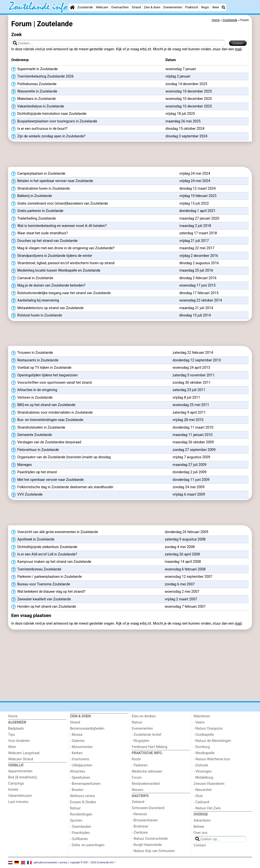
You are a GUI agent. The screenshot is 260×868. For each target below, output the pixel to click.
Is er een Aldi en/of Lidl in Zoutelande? (44, 554)
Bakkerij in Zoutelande (32, 196)
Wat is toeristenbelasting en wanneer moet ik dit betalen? (59, 226)
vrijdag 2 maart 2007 (181, 599)
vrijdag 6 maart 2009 (189, 494)
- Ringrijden (141, 741)
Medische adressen (147, 771)
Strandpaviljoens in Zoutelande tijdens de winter (52, 256)
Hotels (13, 790)
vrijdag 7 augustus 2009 (191, 457)
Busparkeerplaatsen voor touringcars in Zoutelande (54, 121)
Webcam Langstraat (24, 753)
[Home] (72, 7)
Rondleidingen (81, 814)
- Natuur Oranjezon (208, 729)
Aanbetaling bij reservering (35, 301)
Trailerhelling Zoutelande (34, 219)
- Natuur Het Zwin (207, 808)
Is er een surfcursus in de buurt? (39, 129)
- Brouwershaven (145, 820)
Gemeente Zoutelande (32, 435)
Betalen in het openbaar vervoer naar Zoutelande (52, 181)
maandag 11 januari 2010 (192, 435)
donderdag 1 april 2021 (198, 211)
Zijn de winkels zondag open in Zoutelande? (48, 136)
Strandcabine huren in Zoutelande (41, 189)
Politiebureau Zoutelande (34, 84)
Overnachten (120, 7)
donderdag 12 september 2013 (197, 360)
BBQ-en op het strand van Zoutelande (43, 405)
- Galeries (77, 741)
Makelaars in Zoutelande (34, 99)
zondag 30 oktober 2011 (192, 383)
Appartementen (20, 771)
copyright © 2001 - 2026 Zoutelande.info (92, 862)
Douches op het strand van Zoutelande (44, 241)
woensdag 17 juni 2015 (198, 285)
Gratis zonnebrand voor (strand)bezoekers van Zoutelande (60, 204)
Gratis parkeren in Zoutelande (37, 211)
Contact (200, 845)
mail (238, 49)
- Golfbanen (79, 839)
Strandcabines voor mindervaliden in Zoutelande (52, 413)
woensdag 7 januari (181, 69)
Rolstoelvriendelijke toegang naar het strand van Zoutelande (61, 293)
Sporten (76, 821)
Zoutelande (85, 7)
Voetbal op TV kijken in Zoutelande (41, 368)
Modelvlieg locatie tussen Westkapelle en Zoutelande (56, 271)
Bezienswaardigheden (87, 729)
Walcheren (202, 716)
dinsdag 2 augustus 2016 (199, 263)
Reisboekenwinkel (146, 784)
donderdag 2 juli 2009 (189, 472)
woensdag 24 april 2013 (191, 368)
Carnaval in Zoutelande (32, 278)
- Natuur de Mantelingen (212, 741)
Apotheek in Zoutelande (33, 539)
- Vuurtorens (79, 759)
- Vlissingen (203, 771)
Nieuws (138, 790)
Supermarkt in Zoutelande (35, 69)
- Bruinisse (140, 826)
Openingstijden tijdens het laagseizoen (44, 375)
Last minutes (18, 802)
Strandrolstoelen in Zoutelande (38, 428)
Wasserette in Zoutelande (34, 92)
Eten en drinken (144, 716)
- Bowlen (77, 790)
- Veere (199, 722)
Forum (137, 778)
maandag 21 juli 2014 (196, 308)
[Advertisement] (130, 154)
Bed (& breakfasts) (23, 777)
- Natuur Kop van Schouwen (153, 851)
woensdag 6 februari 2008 (185, 569)
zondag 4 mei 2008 (180, 547)
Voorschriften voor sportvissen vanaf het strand (51, 383)
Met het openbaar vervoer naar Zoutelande (48, 480)
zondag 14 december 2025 (186, 84)
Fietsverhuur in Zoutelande (35, 450)
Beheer (199, 827)
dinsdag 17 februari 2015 (199, 293)
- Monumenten (81, 747)
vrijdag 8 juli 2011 (186, 398)
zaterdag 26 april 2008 (182, 554)
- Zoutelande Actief (147, 735)
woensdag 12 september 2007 (188, 577)
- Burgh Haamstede (147, 845)
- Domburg (202, 747)
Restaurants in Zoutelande (35, 360)
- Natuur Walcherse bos (212, 759)
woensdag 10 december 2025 (189, 91)
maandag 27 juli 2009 (189, 465)
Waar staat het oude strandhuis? (40, 233)
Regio (205, 7)
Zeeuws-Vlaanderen (209, 784)
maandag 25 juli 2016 (196, 270)
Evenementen (173, 7)
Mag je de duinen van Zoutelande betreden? (48, 286)
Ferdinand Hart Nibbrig (150, 747)
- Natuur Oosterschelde (150, 839)
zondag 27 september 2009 (194, 450)
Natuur (75, 808)
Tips (12, 735)
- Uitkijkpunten (81, 765)
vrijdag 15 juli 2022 (194, 204)
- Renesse (139, 814)
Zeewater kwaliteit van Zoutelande (41, 599)
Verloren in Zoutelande (32, 398)
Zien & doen (152, 7)
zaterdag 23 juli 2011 (189, 390)
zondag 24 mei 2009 (188, 487)
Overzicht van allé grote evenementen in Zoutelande (55, 532)
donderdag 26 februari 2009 (186, 532)
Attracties (77, 771)
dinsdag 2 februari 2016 (198, 278)
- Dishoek (201, 765)
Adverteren (202, 821)
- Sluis (198, 796)
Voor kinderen (19, 741)
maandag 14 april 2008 (183, 562)
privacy (63, 862)
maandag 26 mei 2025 (183, 121)
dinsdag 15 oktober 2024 (185, 129)
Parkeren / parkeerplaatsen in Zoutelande (47, 577)
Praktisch (192, 7)
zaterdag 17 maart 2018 (198, 233)
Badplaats (16, 729)
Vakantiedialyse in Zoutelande (38, 106)
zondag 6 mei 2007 (180, 584)
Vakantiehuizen (20, 796)
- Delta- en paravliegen (87, 845)
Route (136, 759)
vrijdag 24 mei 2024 (195, 174)
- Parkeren (140, 765)
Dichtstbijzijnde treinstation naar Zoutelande (49, 114)
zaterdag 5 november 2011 (193, 375)
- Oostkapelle (204, 735)
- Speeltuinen (80, 778)
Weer (216, 7)
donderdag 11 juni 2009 (191, 480)
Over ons (200, 833)
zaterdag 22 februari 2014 (193, 353)
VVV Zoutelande (27, 495)
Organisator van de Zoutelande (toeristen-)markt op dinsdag (61, 457)
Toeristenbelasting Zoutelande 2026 (42, 77)
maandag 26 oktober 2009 (193, 442)
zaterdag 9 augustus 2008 (185, 539)
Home (13, 716)
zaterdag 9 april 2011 (189, 413)
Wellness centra (82, 796)
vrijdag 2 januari (178, 76)
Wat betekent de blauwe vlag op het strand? (48, 592)
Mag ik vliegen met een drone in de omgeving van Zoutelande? (63, 248)
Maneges (22, 465)
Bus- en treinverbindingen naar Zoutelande (47, 420)
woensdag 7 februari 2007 (185, 607)
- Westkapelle (204, 753)
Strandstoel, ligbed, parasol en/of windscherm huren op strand (63, 263)
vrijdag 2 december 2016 (199, 256)
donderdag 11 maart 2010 (193, 427)
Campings (16, 783)
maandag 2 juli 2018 (195, 226)
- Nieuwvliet (203, 790)
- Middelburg (203, 778)
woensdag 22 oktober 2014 (201, 300)
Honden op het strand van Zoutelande (44, 607)
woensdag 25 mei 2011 (191, 405)
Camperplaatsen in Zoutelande (38, 174)
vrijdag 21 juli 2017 (194, 241)
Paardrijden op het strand (34, 472)
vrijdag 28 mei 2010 (188, 420)
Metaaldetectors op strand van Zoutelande (47, 308)
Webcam (102, 7)
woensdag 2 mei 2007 (182, 592)
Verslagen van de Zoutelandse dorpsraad (46, 442)
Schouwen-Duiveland (148, 808)
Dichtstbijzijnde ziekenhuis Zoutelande (44, 547)
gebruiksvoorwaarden (46, 862)
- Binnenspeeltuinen (85, 784)
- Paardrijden (80, 833)
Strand (136, 7)
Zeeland (138, 802)
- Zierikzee (140, 833)
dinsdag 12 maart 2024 (198, 189)
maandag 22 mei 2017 (197, 248)
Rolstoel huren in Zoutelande (37, 316)
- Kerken (76, 753)
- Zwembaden (80, 827)
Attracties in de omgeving (34, 390)
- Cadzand (201, 802)
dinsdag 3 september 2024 (186, 136)
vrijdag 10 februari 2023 (198, 196)
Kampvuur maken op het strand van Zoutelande (51, 562)
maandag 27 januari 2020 (199, 218)
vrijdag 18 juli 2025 (180, 114)
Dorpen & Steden (83, 802)
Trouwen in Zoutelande (32, 353)
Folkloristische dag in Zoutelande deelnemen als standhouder (62, 487)
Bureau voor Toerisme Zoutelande (41, 584)
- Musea (76, 735)
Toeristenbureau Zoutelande (36, 569)
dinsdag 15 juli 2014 (195, 315)
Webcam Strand (21, 759)
